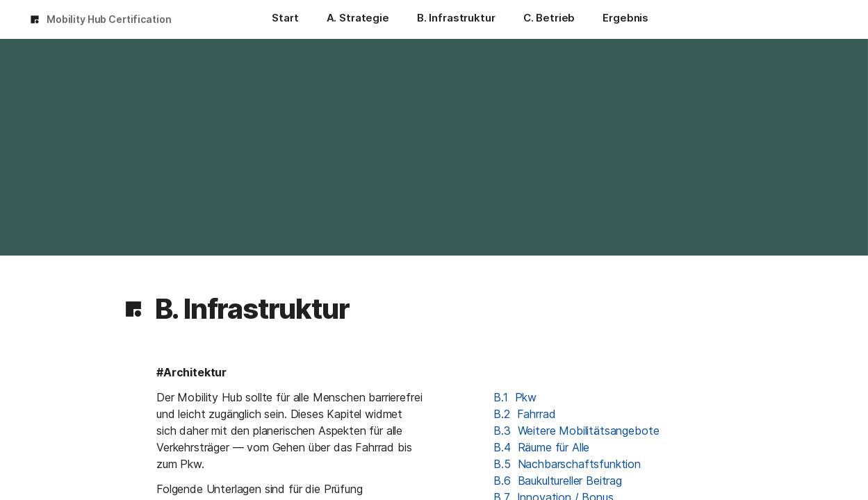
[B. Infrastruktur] (456, 19)
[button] (133, 309)
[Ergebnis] (625, 19)
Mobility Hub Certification (109, 19)
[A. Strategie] (358, 19)
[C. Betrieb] (549, 19)
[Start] (285, 19)
